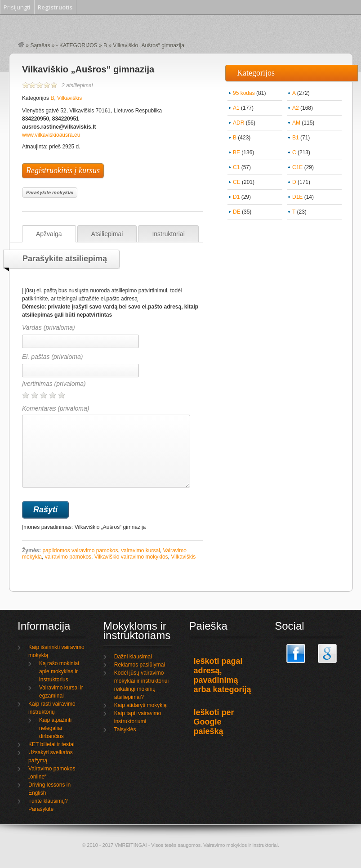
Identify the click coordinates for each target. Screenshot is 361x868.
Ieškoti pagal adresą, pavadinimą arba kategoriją (223, 675)
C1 (236, 167)
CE (237, 182)
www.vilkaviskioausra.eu (51, 135)
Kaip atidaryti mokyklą (140, 705)
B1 (296, 138)
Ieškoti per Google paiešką (214, 722)
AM (296, 123)
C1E (297, 167)
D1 (236, 197)
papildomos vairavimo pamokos (80, 550)
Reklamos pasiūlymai (140, 665)
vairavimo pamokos (68, 557)
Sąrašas (40, 45)
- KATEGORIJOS (77, 45)
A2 (296, 108)
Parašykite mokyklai (50, 192)
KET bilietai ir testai (51, 744)
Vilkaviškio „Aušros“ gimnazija (88, 69)
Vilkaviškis (69, 98)
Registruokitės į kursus (63, 170)
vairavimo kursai (140, 550)
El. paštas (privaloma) (52, 357)
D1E (297, 197)
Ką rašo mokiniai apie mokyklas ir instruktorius (59, 671)
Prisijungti (17, 7)
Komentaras (106, 446)
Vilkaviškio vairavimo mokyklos (131, 557)
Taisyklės (125, 729)
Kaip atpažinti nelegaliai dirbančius (55, 728)
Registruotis (55, 7)
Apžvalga (49, 234)
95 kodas (244, 93)
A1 (236, 108)
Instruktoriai (168, 234)
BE (236, 152)
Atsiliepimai (107, 234)
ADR (238, 123)
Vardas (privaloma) (49, 327)
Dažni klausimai (133, 657)
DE (237, 212)
